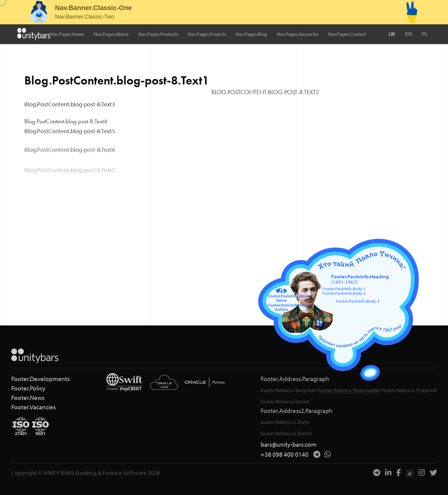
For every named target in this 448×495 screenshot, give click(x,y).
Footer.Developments (40, 379)
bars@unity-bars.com (289, 444)
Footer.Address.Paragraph (295, 379)
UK (392, 34)
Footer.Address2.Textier (287, 433)
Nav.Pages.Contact (347, 34)
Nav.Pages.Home (68, 34)
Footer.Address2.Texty (285, 422)
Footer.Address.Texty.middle (349, 390)
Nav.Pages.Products (159, 34)
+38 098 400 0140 (285, 454)
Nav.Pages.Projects (207, 34)
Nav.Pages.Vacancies (298, 34)
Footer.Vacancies (33, 407)
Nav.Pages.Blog (252, 34)
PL (425, 34)
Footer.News (28, 398)
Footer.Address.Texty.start (289, 390)
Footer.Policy (28, 388)
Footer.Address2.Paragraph (297, 411)
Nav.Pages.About (112, 34)
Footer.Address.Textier (285, 401)
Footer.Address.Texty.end (409, 390)
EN (409, 34)
